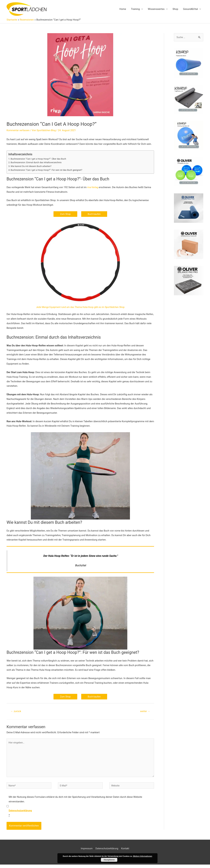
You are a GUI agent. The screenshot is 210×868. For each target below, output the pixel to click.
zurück (16, 712)
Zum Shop (65, 214)
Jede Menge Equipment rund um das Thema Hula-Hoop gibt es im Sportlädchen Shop (80, 308)
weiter (145, 712)
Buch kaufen (94, 214)
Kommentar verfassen (19, 131)
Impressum (86, 852)
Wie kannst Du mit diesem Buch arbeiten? (32, 166)
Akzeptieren (109, 860)
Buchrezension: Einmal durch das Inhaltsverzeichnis (38, 163)
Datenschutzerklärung (107, 852)
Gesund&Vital (190, 9)
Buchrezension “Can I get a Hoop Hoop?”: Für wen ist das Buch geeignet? (49, 170)
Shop (175, 9)
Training (135, 9)
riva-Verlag (93, 187)
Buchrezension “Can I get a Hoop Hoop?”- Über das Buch (40, 159)
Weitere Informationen (143, 856)
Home (123, 9)
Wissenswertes (156, 9)
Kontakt (126, 852)
